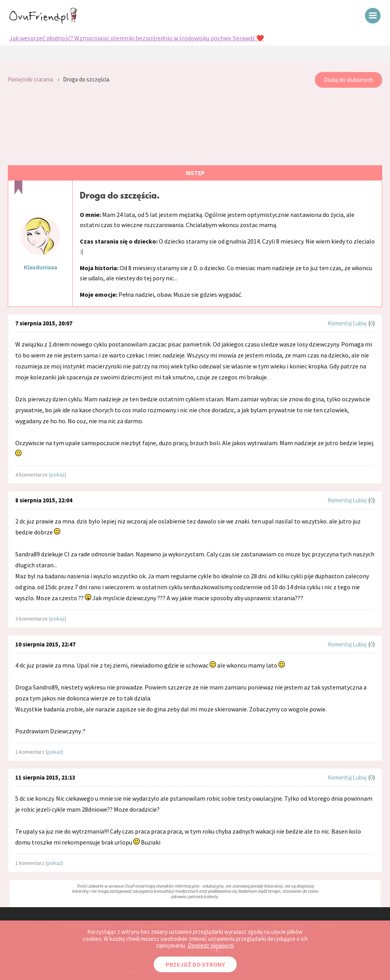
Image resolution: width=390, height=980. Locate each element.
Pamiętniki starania (31, 79)
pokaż (58, 475)
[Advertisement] (195, 127)
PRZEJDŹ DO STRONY (195, 964)
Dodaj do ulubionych (349, 80)
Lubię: (361, 323)
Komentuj (340, 323)
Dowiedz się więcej (211, 945)
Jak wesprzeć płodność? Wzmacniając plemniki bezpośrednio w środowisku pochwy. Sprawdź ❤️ (137, 38)
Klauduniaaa (40, 267)
